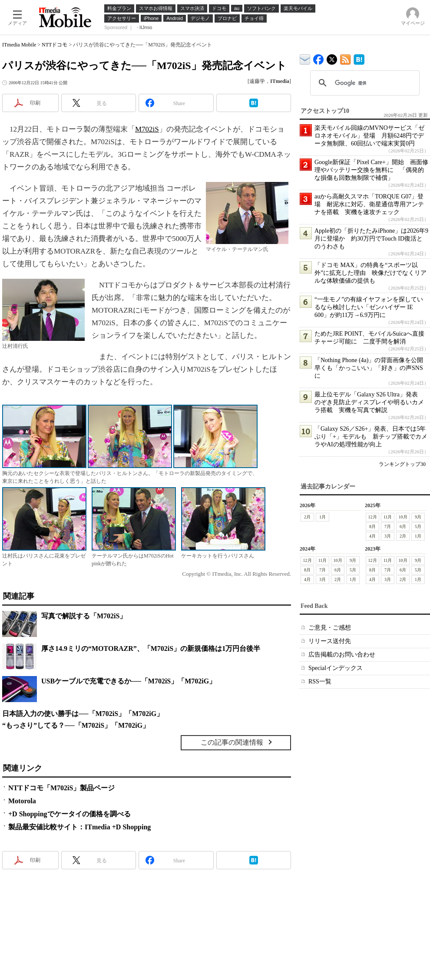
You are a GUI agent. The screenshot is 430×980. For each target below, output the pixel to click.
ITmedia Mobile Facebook (319, 58)
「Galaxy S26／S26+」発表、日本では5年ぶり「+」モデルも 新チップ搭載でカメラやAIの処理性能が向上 (371, 437)
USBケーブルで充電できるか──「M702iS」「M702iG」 (129, 681)
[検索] (364, 83)
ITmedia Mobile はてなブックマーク (359, 58)
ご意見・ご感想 (330, 628)
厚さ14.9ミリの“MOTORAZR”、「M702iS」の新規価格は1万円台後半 (151, 648)
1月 (322, 517)
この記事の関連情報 (232, 742)
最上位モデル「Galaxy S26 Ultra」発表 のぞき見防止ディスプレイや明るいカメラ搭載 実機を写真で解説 (369, 402)
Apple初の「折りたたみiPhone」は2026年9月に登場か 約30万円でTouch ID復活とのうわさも (371, 239)
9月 (418, 517)
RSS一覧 (320, 681)
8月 (372, 526)
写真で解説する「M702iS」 (84, 616)
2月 (307, 517)
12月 (373, 517)
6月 (403, 526)
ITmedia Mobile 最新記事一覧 (346, 58)
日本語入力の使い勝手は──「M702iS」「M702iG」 (83, 714)
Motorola (22, 801)
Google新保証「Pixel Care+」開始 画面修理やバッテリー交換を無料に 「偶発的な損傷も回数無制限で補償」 (371, 170)
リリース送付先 (330, 641)
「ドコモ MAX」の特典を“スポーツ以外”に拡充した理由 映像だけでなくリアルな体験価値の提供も (370, 273)
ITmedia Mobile (19, 45)
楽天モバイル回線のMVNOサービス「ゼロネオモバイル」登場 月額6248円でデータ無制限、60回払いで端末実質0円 (369, 136)
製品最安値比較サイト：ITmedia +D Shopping (79, 827)
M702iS (147, 129)
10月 (403, 517)
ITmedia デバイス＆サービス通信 (305, 58)
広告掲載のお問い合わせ (342, 655)
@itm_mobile (332, 58)
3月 (388, 536)
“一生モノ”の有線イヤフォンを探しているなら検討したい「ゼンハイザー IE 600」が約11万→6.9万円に (369, 307)
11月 (388, 517)
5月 (418, 526)
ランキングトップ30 (402, 464)
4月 (372, 536)
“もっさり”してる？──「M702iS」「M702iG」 (76, 725)
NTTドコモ (55, 45)
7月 (388, 526)
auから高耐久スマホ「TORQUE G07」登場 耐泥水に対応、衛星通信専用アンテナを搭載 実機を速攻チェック (369, 204)
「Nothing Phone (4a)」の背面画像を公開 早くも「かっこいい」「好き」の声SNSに (372, 368)
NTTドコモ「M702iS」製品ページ (61, 788)
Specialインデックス (336, 668)
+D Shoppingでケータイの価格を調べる (69, 814)
